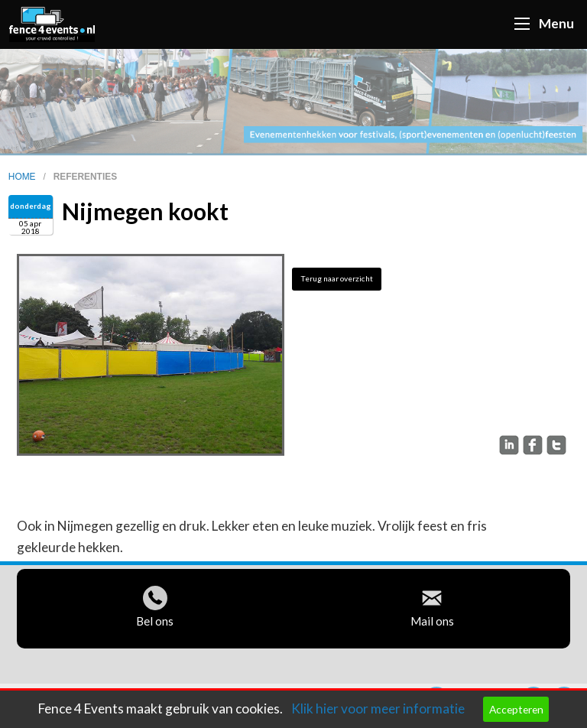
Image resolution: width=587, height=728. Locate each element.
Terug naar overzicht (337, 278)
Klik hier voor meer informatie (378, 708)
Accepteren (516, 709)
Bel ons (155, 625)
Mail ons (432, 625)
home (23, 177)
